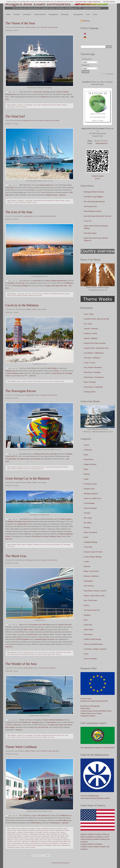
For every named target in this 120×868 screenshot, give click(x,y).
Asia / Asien (88, 324)
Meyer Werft (52, 654)
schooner (48, 185)
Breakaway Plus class (24, 467)
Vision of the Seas (22, 107)
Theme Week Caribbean (21, 747)
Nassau (54, 105)
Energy (86, 479)
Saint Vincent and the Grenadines (49, 842)
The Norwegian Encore (21, 391)
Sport (86, 620)
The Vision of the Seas (20, 23)
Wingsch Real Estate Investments (38, 4)
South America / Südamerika (93, 387)
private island (22, 524)
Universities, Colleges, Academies (95, 649)
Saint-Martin (64, 842)
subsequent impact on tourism (45, 639)
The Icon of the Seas (19, 212)
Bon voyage (48, 751)
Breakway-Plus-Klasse (38, 467)
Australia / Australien (91, 329)
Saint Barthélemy (57, 840)
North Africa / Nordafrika (92, 372)
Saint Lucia (18, 842)
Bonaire (46, 830)
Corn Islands (38, 832)
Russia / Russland (90, 382)
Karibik (57, 544)
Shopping (87, 615)
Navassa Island (25, 840)
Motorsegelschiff (49, 200)
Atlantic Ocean (12, 830)
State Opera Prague (90, 233)
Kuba (58, 838)
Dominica (26, 834)
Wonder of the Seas (48, 737)
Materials (87, 566)
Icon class (28, 294)
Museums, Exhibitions (91, 576)
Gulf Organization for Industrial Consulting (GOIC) (98, 748)
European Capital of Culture (93, 552)
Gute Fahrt (34, 836)
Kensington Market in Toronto (94, 192)
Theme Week (57, 845)
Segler (63, 200)
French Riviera (89, 459)
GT (40, 725)
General (44, 309)
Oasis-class (61, 735)
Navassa (17, 840)
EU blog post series (90, 484)
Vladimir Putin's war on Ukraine (91, 713)
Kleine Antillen (51, 838)
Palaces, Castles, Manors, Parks (94, 596)
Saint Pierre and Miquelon (30, 842)
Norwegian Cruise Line (24, 469)
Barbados (32, 830)
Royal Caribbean (17, 295)
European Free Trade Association (95, 343)
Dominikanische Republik (37, 834)
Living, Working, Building (93, 557)
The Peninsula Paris (90, 206)
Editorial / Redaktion (91, 338)
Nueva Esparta (35, 840)
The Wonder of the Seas (21, 664)
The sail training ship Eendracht (94, 201)
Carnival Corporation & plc (26, 652)
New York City (89, 586)
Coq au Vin (88, 221)
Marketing (65, 14)
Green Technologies (90, 508)
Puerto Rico (44, 840)
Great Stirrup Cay (58, 373)
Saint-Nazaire (51, 722)
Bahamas (14, 105)
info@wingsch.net (102, 143)
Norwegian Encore (37, 469)
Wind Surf (22, 202)
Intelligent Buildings (91, 542)
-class (42, 454)
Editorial (87, 474)
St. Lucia (20, 845)
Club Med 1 (21, 200)
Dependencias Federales (15, 834)
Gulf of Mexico (64, 820)
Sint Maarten (54, 843)
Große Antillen (18, 836)
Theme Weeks (56, 751)
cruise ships (9, 187)
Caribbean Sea (38, 544)
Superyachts (88, 625)
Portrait (86, 605)
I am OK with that (109, 2)
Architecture (88, 450)
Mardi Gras (35, 654)
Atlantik (20, 830)
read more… (63, 195)
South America (55, 823)
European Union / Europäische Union (96, 348)
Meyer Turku (65, 294)
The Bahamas (48, 845)
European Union (89, 489)
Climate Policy (85, 708)
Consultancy (27, 14)
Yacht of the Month (53, 27)
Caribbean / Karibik (30, 27)
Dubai (86, 469)
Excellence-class (36, 625)
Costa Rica (46, 832)
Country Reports (40, 14)
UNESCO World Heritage (92, 639)
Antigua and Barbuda (43, 828)
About (8, 14)
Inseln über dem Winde (57, 836)
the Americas (43, 815)
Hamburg (87, 528)
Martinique (64, 838)
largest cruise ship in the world (57, 286)
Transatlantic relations (88, 716)
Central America (36, 823)
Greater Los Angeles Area (92, 498)
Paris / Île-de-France (91, 600)
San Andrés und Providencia (31, 843)
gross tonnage (23, 286)
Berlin (86, 455)
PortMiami (68, 283)
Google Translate (110, 74)
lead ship (11, 283)
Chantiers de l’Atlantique (30, 722)
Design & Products (90, 464)
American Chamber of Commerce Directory (95, 834)
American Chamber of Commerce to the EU (95, 837)
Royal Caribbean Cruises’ (53, 536)
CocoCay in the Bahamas (22, 305)
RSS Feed (86, 21)
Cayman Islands (29, 832)
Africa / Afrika (89, 314)
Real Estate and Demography (90, 706)
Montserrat (10, 840)
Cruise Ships (44, 27)
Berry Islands (52, 368)
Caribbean (29, 544)
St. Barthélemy (63, 843)
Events (86, 654)
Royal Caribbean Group (15, 373)
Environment (88, 634)
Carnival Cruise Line (65, 625)
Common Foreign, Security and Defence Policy (96, 711)
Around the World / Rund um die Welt (96, 319)
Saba (50, 840)
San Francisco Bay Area (92, 610)
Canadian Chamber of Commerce (91, 844)
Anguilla (33, 828)
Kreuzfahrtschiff (46, 105)
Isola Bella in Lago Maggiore (94, 197)
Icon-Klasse (46, 294)
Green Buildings (89, 503)
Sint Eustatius (45, 843)
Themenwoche (66, 845)
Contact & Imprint (98, 176)
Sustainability (88, 581)
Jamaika (38, 838)
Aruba (66, 828)
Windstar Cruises (52, 195)
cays (14, 371)
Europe (43, 97)
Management (78, 14)
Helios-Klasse (15, 654)
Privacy (98, 178)
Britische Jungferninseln (57, 830)
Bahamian (9, 371)
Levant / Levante (89, 363)
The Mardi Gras (16, 556)
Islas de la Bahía (23, 838)
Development (53, 14)
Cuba (58, 832)
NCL (61, 544)
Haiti (48, 836)
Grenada (10, 836)
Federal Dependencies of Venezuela (57, 834)
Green (95, 14)
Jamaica (32, 838)
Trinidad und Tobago (13, 847)
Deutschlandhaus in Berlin (93, 211)
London (86, 561)
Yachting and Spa (27, 120)
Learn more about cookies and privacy (88, 2)
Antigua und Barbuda (56, 828)
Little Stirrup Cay (38, 381)
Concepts (16, 14)
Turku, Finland (40, 629)
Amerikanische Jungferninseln (20, 828)
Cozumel (53, 832)
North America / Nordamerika (94, 377)
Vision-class (38, 92)
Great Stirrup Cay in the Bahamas (27, 478)
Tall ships (40, 120)
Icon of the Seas (37, 294)
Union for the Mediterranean (93, 644)
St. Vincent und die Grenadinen (34, 845)
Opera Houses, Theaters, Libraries (95, 591)
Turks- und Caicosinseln (28, 847)
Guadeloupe (27, 836)
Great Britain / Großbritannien (94, 353)
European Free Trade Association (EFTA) (94, 701)
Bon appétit (88, 523)
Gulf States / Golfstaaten (92, 358)
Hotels (86, 537)
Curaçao (63, 832)
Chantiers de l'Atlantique (25, 105)
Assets (88, 14)
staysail (42, 185)
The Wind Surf (15, 116)
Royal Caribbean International (56, 281)
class (21, 283)
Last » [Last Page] (48, 856)
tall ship (16, 202)
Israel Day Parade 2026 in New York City (98, 216)
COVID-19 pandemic (23, 639)
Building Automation (91, 494)
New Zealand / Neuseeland (93, 367)
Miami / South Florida (91, 571)
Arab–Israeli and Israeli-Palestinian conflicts (95, 798)
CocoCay (29, 381)
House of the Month (91, 532)
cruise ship (46, 92)
